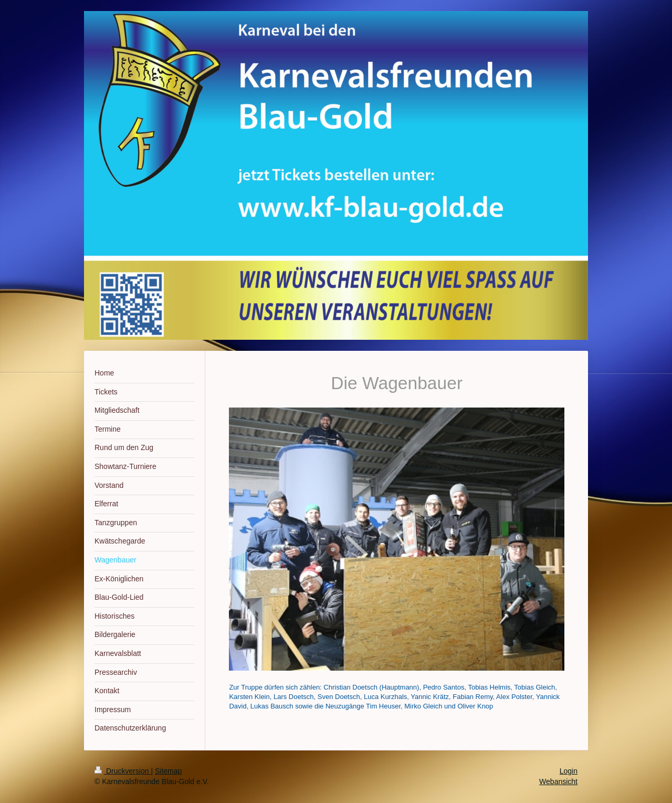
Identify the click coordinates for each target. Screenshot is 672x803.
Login (569, 771)
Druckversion (123, 771)
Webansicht (558, 781)
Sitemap (168, 771)
